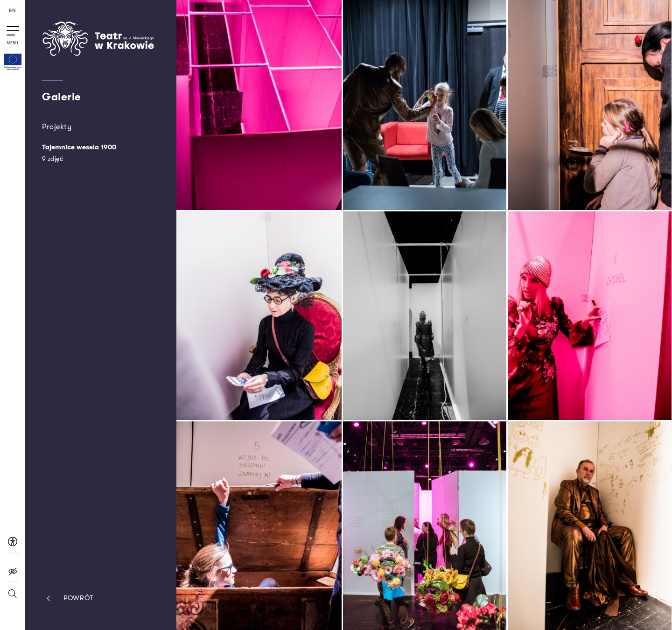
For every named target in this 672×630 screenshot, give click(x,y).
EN (13, 11)
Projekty (57, 127)
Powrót (68, 598)
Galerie (62, 97)
